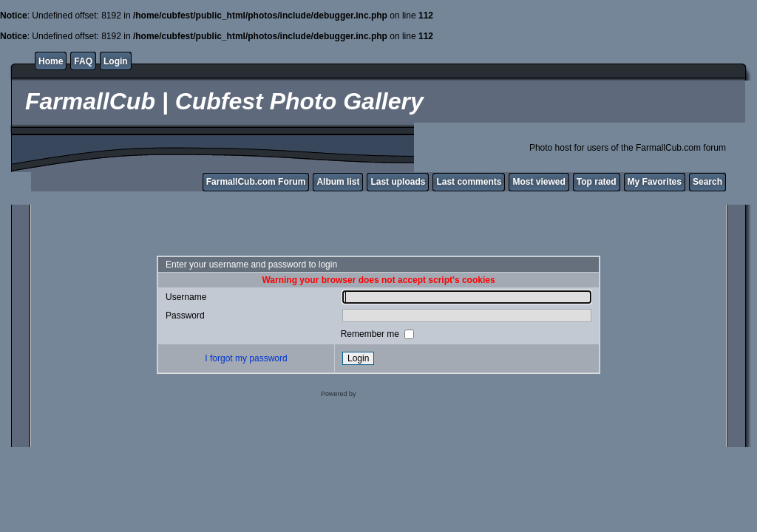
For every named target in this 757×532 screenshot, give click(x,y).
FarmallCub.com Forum (256, 182)
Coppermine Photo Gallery (397, 394)
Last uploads (398, 182)
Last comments (469, 182)
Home (51, 61)
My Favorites (655, 182)
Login (116, 61)
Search (707, 182)
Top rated (597, 182)
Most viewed (539, 182)
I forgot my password (246, 358)
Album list (338, 182)
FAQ (83, 61)
